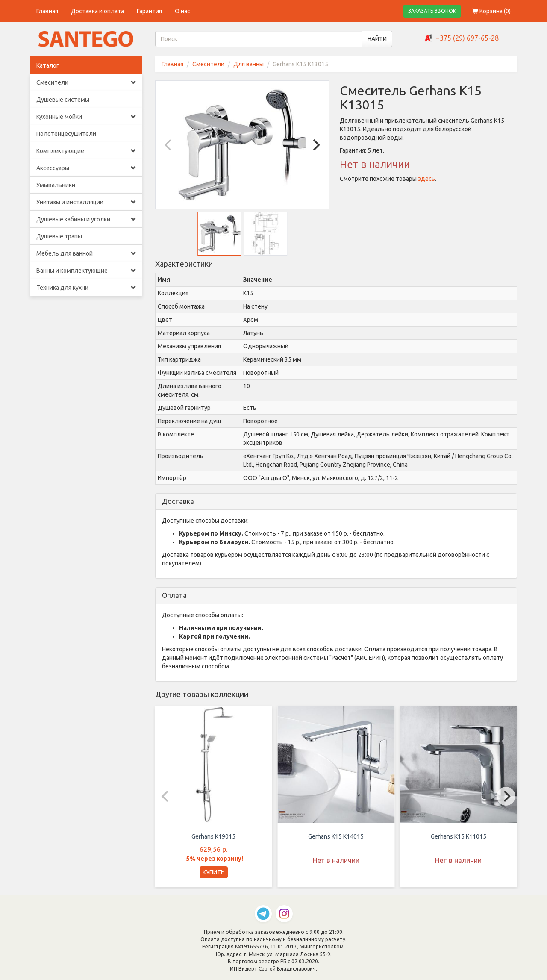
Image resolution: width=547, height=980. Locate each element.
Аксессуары (86, 168)
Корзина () (491, 11)
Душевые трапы (59, 236)
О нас (182, 11)
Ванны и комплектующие (86, 271)
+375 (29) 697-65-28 (467, 38)
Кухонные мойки (86, 117)
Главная (47, 11)
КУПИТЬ (214, 872)
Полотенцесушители (66, 134)
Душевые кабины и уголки (86, 219)
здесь (426, 179)
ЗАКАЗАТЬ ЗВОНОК (432, 11)
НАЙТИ (377, 39)
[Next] (315, 145)
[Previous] (169, 145)
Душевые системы (63, 100)
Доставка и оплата (97, 11)
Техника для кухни (86, 288)
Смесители (86, 82)
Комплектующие (86, 151)
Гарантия (149, 11)
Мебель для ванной (86, 253)
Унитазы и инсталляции (86, 202)
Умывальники (56, 185)
